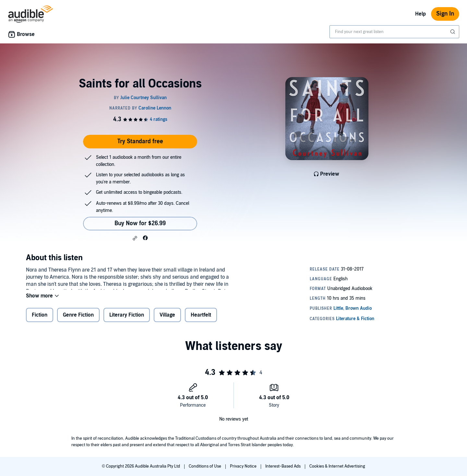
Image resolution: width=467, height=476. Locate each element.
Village (167, 319)
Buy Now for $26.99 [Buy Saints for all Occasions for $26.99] (140, 223)
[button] (135, 238)
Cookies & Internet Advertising (337, 466)
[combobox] (394, 32)
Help (420, 14)
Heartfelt (201, 319)
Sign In (445, 14)
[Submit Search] (453, 32)
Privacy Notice (244, 466)
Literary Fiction (127, 319)
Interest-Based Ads (283, 466)
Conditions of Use (205, 466)
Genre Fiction (78, 319)
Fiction (40, 319)
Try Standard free (140, 141)
